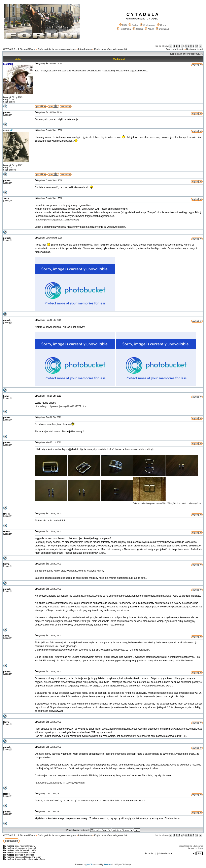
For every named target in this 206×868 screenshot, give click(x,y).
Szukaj (133, 25)
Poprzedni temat (174, 49)
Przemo (107, 864)
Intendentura (85, 49)
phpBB (90, 864)
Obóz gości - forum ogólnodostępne (57, 49)
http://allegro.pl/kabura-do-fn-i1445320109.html (60, 783)
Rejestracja (124, 29)
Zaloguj (138, 29)
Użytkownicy (148, 25)
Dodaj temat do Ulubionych (191, 846)
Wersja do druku (195, 848)
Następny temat (195, 49)
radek (6, 131)
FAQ (123, 25)
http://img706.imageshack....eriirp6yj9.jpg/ (57, 220)
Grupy (162, 25)
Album (149, 29)
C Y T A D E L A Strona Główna (19, 49)
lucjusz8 (8, 64)
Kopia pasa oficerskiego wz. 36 (110, 49)
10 (196, 46)
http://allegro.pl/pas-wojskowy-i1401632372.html (61, 406)
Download (162, 29)
